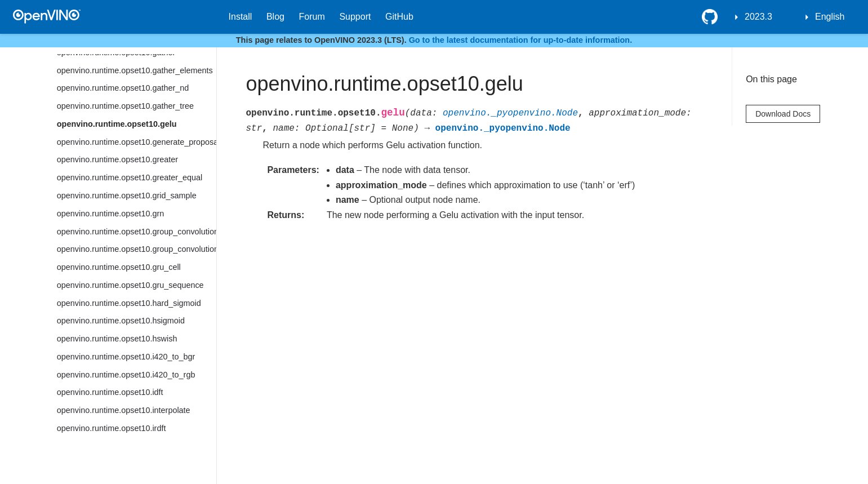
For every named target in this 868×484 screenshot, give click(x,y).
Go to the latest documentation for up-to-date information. (521, 40)
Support (355, 17)
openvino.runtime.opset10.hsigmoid (121, 321)
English (830, 17)
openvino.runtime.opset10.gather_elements (135, 70)
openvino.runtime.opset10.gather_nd (123, 88)
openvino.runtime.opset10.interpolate (124, 410)
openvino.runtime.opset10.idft (110, 392)
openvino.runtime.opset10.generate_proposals (137, 142)
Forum (312, 17)
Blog (275, 17)
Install (241, 17)
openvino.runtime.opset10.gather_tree (125, 106)
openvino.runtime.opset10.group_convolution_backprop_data (137, 249)
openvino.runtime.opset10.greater (117, 159)
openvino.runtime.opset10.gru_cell (119, 267)
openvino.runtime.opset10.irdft (112, 428)
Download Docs (783, 114)
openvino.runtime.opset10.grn (110, 214)
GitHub (399, 17)
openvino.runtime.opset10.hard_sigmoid (129, 303)
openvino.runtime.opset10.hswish (117, 339)
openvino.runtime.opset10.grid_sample (127, 196)
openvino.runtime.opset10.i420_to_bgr (126, 357)
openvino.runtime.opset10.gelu (117, 124)
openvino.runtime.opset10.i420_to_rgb (126, 375)
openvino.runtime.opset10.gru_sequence (130, 285)
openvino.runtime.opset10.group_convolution (137, 232)
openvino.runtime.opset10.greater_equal (130, 177)
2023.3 (758, 17)
